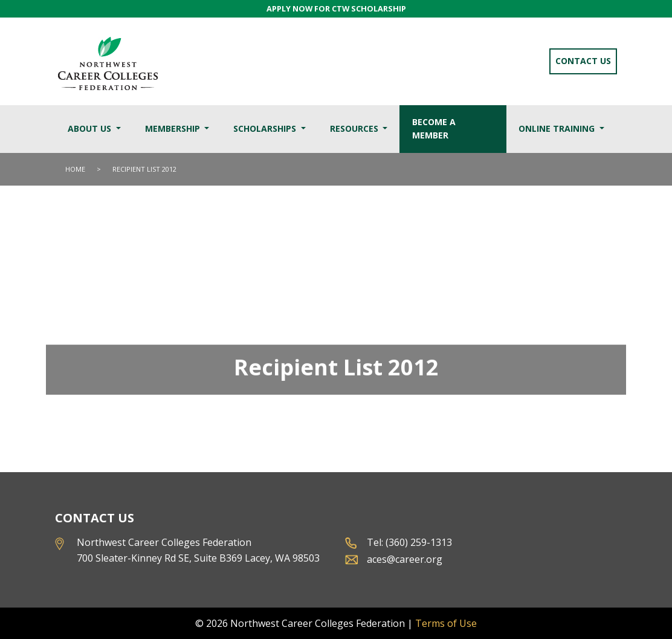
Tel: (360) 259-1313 (409, 542)
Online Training (558, 128)
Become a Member (434, 129)
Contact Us (583, 61)
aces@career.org (405, 559)
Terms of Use (446, 623)
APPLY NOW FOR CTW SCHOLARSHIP (336, 8)
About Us (91, 128)
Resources (355, 128)
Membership (174, 128)
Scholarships (266, 128)
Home (75, 169)
